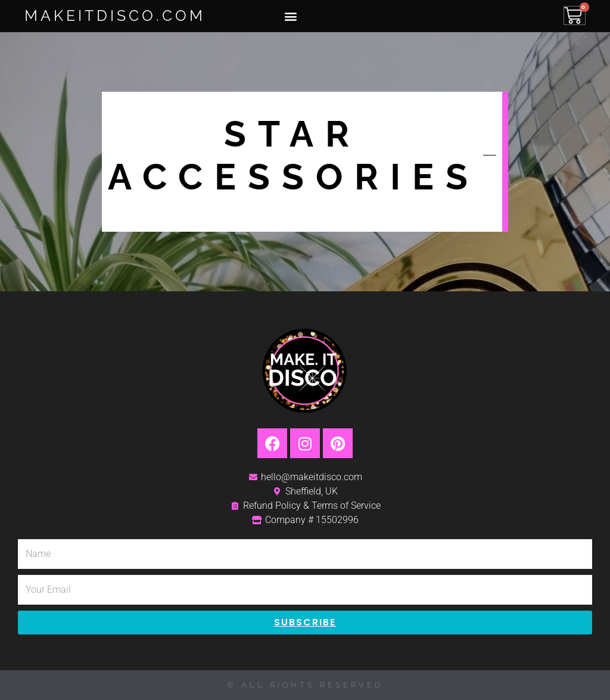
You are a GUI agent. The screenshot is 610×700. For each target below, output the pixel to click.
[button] (290, 16)
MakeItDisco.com (115, 15)
